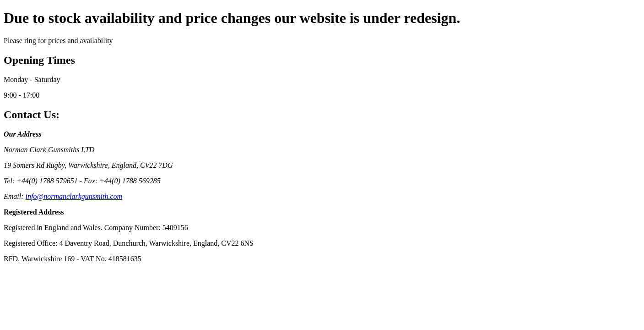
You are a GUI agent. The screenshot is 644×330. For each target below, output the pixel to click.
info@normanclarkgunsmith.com (74, 196)
